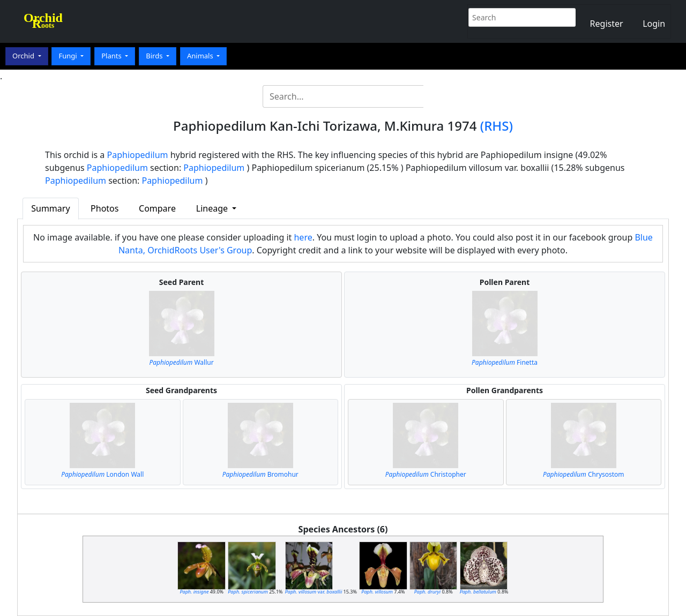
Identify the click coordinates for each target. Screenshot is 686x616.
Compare (157, 208)
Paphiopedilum (138, 155)
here (303, 237)
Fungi (69, 56)
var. (314, 592)
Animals (201, 56)
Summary (50, 208)
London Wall (102, 474)
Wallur (181, 362)
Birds (155, 56)
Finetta (505, 362)
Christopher (426, 474)
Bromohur (260, 474)
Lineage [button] (213, 208)
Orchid (24, 56)
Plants (112, 56)
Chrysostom (584, 474)
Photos (105, 208)
